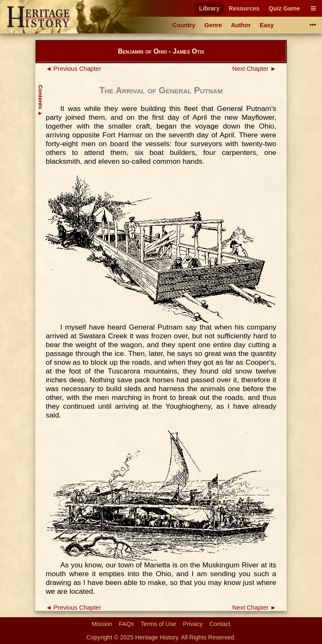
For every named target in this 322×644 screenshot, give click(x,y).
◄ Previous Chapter (73, 69)
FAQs (127, 624)
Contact (220, 624)
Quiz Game (284, 8)
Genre (213, 25)
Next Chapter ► (254, 69)
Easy (267, 25)
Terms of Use (159, 624)
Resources (244, 8)
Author (241, 25)
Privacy (193, 624)
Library (209, 8)
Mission (102, 624)
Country (184, 25)
